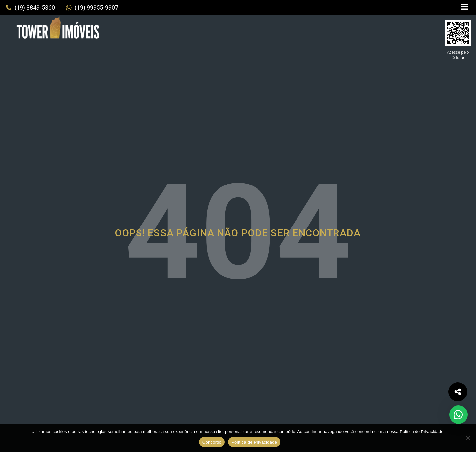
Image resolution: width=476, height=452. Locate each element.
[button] (30, 8)
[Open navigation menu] (465, 7)
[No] (468, 438)
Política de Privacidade (254, 442)
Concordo (212, 442)
